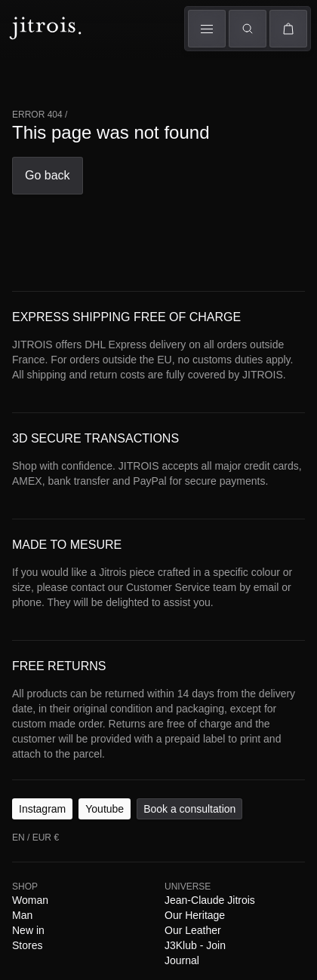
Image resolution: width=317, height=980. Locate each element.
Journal (181, 945)
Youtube (102, 794)
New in (28, 915)
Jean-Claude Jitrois (209, 885)
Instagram (41, 794)
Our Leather (192, 915)
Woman (29, 885)
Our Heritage (194, 900)
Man (22, 900)
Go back (46, 175)
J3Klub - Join (194, 930)
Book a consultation (185, 794)
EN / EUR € (35, 822)
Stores (28, 930)
